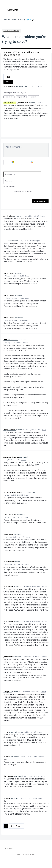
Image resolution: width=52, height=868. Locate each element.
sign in (28, 20)
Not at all (10, 97)
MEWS (19, 854)
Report (43, 216)
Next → (19, 826)
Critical (35, 97)
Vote (8, 82)
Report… (40, 86)
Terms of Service (29, 854)
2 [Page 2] (11, 826)
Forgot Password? (9, 186)
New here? (22, 191)
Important (22, 97)
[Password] (22, 181)
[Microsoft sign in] (13, 162)
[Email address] (22, 174)
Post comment (40, 201)
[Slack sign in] (32, 162)
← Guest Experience (11, 31)
